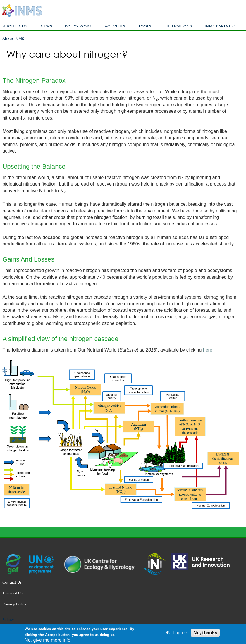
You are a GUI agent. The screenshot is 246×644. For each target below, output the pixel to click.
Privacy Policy (14, 604)
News (47, 26)
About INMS (15, 26)
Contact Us (12, 582)
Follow (8, 620)
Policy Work (78, 26)
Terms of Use (13, 593)
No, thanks (205, 634)
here (208, 350)
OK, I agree (175, 634)
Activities (115, 26)
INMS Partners (220, 26)
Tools (145, 26)
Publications (178, 26)
